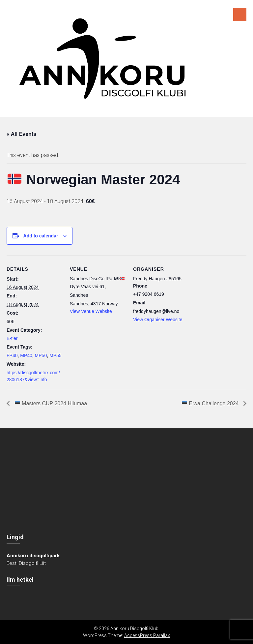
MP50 (41, 355)
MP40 (26, 355)
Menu (240, 15)
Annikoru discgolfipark (33, 556)
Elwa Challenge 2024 (211, 403)
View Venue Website (91, 311)
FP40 (12, 355)
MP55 (56, 355)
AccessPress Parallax (147, 635)
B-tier (12, 338)
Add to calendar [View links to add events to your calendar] (41, 236)
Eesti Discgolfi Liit (26, 563)
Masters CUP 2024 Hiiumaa (50, 403)
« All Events (21, 134)
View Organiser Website (158, 320)
